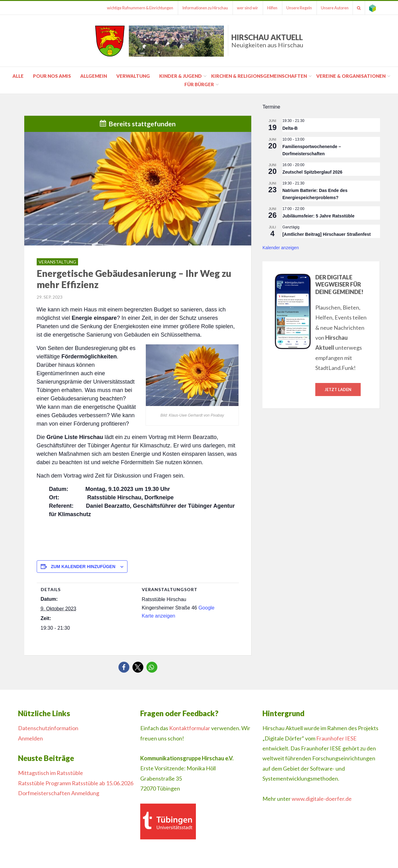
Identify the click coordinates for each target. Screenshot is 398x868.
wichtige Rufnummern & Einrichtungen (131, 8)
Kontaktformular (190, 728)
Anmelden (30, 738)
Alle (18, 76)
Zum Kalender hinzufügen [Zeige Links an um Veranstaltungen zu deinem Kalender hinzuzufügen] (83, 567)
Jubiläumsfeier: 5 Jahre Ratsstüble (318, 216)
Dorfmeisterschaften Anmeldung (59, 793)
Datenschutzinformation (48, 728)
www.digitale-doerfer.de (322, 799)
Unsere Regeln (295, 8)
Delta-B (290, 128)
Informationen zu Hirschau (197, 8)
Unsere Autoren (332, 8)
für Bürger (199, 84)
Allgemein (94, 76)
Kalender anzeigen (281, 248)
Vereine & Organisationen (351, 76)
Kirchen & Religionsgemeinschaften (259, 76)
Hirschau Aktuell (267, 41)
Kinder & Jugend (180, 76)
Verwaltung (133, 76)
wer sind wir (241, 8)
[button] (124, 667)
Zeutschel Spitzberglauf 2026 (312, 172)
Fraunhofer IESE (336, 738)
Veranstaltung (57, 262)
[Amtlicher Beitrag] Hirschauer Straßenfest (326, 234)
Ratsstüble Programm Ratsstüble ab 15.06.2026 (76, 783)
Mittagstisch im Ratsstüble (51, 773)
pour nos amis (52, 76)
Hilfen (267, 8)
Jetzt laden (338, 390)
